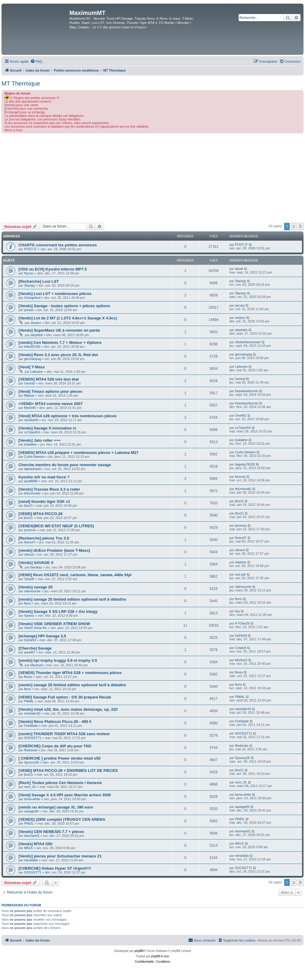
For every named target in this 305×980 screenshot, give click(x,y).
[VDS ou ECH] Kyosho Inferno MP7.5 (53, 269)
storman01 (32, 836)
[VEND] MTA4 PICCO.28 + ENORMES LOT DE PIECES (68, 770)
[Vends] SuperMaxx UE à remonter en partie (59, 330)
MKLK (29, 848)
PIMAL (29, 701)
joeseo (29, 310)
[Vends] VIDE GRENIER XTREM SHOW (54, 624)
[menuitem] (36, 61)
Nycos (29, 273)
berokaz (36, 567)
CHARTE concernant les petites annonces (58, 245)
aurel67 (30, 652)
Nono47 (30, 542)
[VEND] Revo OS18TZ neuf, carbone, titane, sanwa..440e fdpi (75, 575)
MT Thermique (21, 84)
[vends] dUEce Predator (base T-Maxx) (54, 550)
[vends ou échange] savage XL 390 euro (56, 807)
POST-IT (31, 249)
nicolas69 (31, 420)
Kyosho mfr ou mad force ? (44, 477)
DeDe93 (30, 640)
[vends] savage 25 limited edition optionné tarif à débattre (72, 599)
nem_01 (30, 787)
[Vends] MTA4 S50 (35, 844)
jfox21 (28, 506)
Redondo (31, 750)
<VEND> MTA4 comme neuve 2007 (50, 404)
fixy (238, 611)
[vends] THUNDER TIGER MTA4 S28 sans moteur (64, 734)
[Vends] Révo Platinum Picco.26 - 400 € (55, 722)
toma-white (32, 799)
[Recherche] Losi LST (39, 281)
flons (28, 603)
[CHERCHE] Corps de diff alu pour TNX (55, 746)
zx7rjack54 (32, 432)
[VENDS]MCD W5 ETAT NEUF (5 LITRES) (56, 526)
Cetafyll (241, 648)
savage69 (31, 811)
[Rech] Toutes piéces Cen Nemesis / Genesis (60, 783)
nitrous (29, 554)
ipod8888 (31, 481)
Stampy (30, 285)
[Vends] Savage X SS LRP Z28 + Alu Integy (58, 612)
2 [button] (294, 226)
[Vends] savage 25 (35, 587)
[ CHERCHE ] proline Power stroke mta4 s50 (60, 758)
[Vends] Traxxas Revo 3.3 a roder (49, 489)
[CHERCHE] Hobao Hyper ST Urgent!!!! (55, 868)
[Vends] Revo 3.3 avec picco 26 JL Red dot (58, 355)
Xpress (29, 616)
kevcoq (240, 477)
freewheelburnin (247, 391)
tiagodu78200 (245, 464)
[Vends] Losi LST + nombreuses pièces (55, 294)
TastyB (29, 579)
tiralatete (30, 444)
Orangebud (32, 298)
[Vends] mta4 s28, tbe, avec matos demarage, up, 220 (68, 709)
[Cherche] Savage (35, 648)
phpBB (139, 951)
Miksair (29, 395)
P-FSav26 (242, 623)
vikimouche (32, 591)
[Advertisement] (152, 178)
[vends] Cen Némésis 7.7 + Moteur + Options (60, 343)
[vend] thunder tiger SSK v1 (44, 501)
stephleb (37, 335)
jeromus (30, 530)
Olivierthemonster (248, 342)
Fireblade (31, 726)
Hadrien (241, 562)
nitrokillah (31, 860)
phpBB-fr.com (160, 956)
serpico (36, 323)
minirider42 (32, 713)
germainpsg (33, 359)
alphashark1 (33, 469)
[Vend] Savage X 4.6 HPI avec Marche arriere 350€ (65, 795)
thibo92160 (32, 347)
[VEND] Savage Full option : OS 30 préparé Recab (65, 697)
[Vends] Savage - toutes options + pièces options (64, 306)
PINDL (29, 823)
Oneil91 (241, 415)
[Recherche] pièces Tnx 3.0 (44, 538)
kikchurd (36, 665)
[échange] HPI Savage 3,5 (42, 636)
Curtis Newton (34, 457)
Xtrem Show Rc (35, 628)
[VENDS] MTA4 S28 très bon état (49, 379)
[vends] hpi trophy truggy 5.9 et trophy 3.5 (58, 660)
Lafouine (37, 372)
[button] (301, 226)
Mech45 (30, 408)
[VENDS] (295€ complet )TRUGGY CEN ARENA (62, 819)
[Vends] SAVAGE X (36, 563)
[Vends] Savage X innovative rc (48, 428)
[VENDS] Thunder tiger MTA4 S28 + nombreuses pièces (70, 673)
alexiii (239, 269)
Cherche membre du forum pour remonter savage (65, 465)
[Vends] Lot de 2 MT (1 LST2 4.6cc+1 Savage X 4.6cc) (68, 318)
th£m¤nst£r (32, 493)
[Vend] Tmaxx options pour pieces (50, 391)
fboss (28, 677)
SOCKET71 (33, 738)
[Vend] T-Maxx (32, 367)
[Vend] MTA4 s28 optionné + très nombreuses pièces (68, 416)
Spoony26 (32, 762)
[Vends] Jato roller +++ (40, 440)
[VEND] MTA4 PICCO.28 (41, 514)
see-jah (240, 574)
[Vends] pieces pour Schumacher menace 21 (60, 856)
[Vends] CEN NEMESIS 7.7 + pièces (51, 832)
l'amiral (29, 383)
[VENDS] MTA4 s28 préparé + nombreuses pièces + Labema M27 (78, 453)
